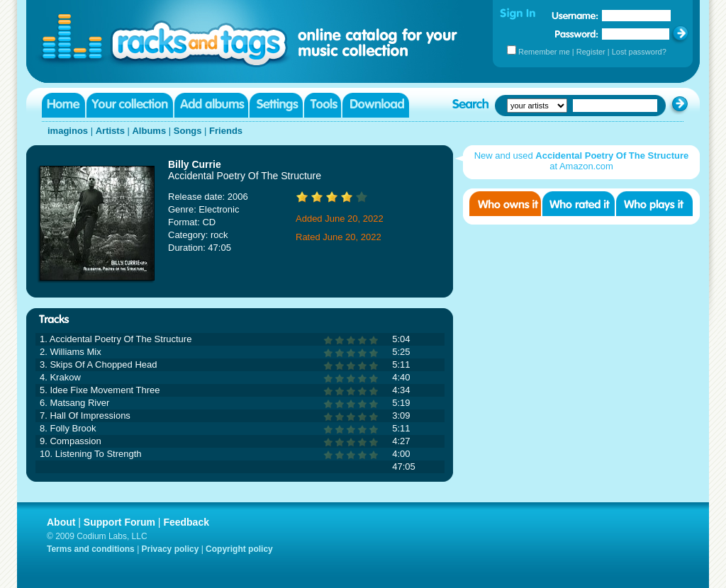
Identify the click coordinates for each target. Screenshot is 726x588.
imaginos (68, 131)
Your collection (130, 105)
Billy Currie (195, 164)
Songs (188, 131)
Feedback (186, 522)
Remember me (544, 52)
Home (63, 105)
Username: (575, 16)
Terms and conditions (91, 549)
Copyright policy (239, 549)
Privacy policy (171, 549)
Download (376, 105)
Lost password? (639, 52)
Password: (577, 34)
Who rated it (579, 204)
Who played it (654, 204)
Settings (276, 105)
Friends (226, 131)
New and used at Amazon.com (582, 161)
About (61, 522)
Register (591, 52)
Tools (323, 105)
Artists (110, 131)
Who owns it (505, 204)
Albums (149, 131)
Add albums (211, 105)
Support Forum (119, 522)
